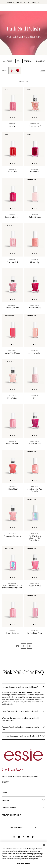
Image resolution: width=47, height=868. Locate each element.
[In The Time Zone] (35, 632)
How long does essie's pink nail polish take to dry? (23, 736)
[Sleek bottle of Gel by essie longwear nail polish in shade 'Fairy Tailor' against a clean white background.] (13, 372)
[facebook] (19, 837)
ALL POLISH (8, 61)
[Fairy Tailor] (12, 397)
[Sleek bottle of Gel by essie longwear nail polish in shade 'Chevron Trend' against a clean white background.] (35, 281)
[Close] (44, 845)
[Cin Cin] (12, 125)
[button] (23, 646)
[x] (23, 837)
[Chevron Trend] (35, 306)
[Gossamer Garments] (12, 535)
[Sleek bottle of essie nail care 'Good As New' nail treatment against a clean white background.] (35, 462)
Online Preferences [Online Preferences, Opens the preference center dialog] (23, 863)
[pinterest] (33, 837)
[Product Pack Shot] (13, 462)
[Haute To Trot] (35, 584)
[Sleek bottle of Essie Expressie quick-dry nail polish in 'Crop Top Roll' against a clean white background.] (35, 326)
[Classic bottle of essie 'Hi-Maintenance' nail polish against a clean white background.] (13, 606)
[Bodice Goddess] (12, 306)
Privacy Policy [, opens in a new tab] (34, 859)
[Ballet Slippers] (35, 216)
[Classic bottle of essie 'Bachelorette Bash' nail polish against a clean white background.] (13, 190)
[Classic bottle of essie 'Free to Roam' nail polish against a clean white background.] (13, 417)
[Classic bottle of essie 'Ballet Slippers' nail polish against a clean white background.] (35, 190)
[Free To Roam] (12, 442)
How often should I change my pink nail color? (23, 711)
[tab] (10, 118)
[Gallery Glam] (12, 488)
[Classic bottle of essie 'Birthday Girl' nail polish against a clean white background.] (13, 236)
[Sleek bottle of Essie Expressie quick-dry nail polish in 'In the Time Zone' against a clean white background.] (35, 606)
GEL (18, 61)
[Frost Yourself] (35, 125)
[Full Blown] (12, 171)
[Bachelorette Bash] (12, 216)
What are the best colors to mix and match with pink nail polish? (23, 719)
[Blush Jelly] (35, 261)
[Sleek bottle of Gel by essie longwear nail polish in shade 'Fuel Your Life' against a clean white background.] (35, 417)
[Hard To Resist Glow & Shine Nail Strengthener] (12, 585)
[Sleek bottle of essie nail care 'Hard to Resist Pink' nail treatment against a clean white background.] (13, 559)
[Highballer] (35, 171)
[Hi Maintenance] (12, 632)
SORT (43, 71)
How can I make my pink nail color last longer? (23, 687)
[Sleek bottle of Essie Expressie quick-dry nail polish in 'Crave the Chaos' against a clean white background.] (13, 326)
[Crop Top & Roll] (35, 352)
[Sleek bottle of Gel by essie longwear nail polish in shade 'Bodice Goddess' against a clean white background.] (13, 281)
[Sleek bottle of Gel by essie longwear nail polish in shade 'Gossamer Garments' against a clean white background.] (13, 510)
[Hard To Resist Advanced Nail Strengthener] (35, 537)
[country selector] (23, 827)
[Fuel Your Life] (35, 442)
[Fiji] (35, 397)
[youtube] (28, 837)
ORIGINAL (28, 61)
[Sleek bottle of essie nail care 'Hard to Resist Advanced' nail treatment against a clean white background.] (35, 510)
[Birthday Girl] (12, 261)
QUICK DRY (40, 61)
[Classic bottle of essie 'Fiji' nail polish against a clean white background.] (35, 372)
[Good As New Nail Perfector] (35, 489)
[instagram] (14, 837)
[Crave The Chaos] (12, 352)
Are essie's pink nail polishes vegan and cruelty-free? (23, 728)
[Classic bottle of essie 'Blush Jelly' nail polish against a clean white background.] (35, 236)
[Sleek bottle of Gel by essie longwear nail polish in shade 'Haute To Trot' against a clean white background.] (35, 559)
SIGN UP (5, 782)
